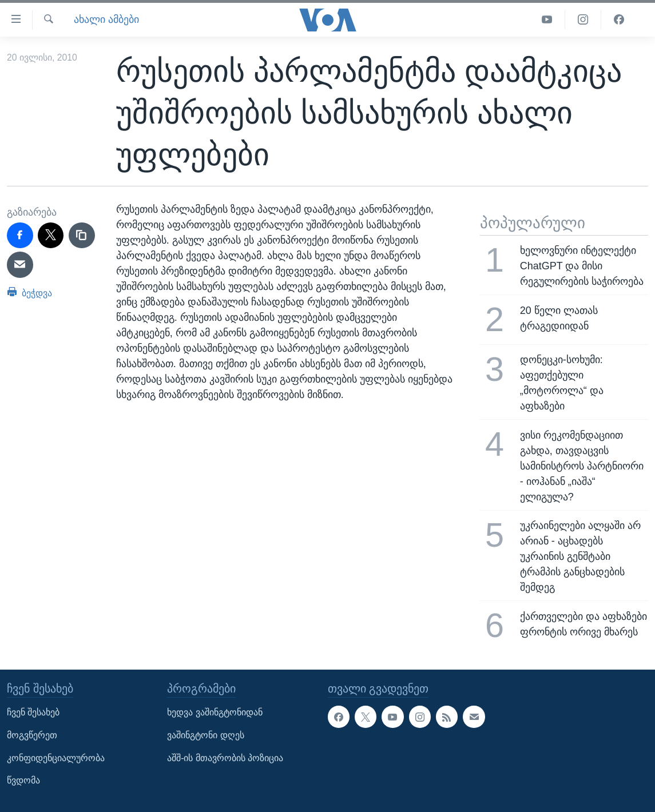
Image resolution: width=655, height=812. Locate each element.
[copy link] (82, 236)
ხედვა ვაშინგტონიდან (215, 712)
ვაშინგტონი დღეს (205, 735)
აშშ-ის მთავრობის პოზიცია (225, 757)
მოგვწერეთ (32, 735)
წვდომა (23, 780)
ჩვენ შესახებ (33, 712)
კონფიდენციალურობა (56, 757)
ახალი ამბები (106, 19)
